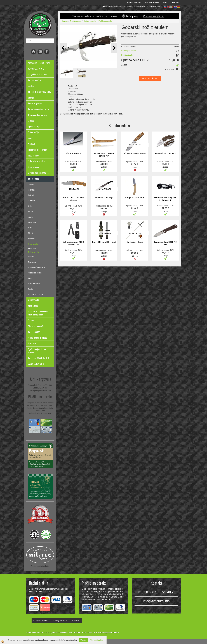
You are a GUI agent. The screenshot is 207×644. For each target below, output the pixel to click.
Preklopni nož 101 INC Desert (135, 197)
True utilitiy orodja (34, 283)
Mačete (30, 289)
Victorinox (31, 184)
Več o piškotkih (96, 640)
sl (165, 7)
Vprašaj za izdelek (129, 51)
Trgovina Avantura (134, 2)
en (168, 7)
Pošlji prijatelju (127, 55)
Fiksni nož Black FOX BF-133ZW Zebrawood (73, 199)
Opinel (30, 228)
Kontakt (176, 2)
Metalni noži (32, 262)
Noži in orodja (76, 21)
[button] (114, 48)
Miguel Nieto (32, 222)
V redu (83, 640)
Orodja (30, 278)
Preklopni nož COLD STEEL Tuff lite (165, 153)
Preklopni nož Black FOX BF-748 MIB (165, 243)
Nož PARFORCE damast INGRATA (135, 153)
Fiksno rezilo (32, 248)
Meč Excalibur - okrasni (135, 242)
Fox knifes (31, 190)
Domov (65, 21)
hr (175, 7)
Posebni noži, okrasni (35, 273)
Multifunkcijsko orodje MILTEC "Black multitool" (73, 243)
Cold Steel (31, 201)
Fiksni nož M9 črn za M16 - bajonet (104, 242)
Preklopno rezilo (33, 252)
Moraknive (31, 238)
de (179, 7)
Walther (30, 211)
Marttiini (31, 195)
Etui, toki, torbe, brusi (35, 294)
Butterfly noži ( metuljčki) (36, 267)
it (172, 7)
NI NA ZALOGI (135, 145)
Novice (166, 2)
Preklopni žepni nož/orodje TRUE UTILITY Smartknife (165, 199)
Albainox (30, 217)
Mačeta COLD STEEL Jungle (104, 197)
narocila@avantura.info (108, 633)
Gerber (30, 206)
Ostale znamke (33, 244)
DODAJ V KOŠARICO (150, 79)
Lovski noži (31, 256)
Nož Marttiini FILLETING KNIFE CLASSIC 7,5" (104, 155)
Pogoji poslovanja (152, 2)
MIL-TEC (30, 233)
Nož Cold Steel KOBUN (73, 153)
